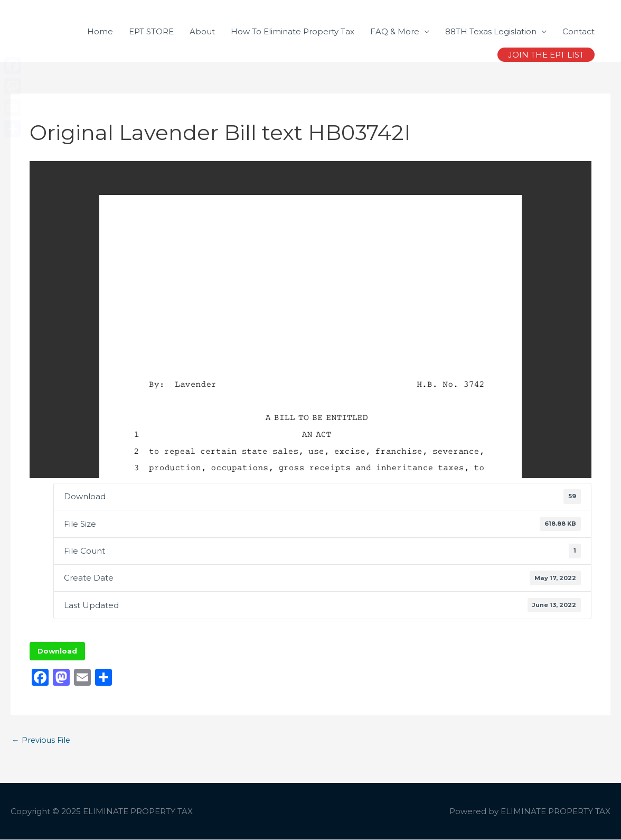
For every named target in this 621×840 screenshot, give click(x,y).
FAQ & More (395, 31)
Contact (578, 31)
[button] (546, 55)
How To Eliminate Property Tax (293, 31)
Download (57, 651)
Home (100, 31)
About (202, 31)
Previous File (42, 740)
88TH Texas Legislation (491, 31)
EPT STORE (151, 31)
